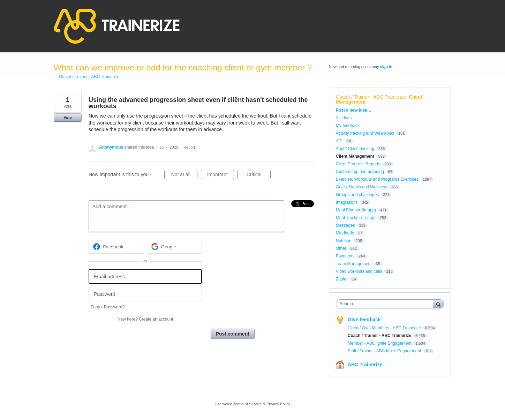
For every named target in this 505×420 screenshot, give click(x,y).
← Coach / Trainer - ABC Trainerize (86, 77)
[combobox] (386, 304)
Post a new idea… (354, 110)
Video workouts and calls (359, 271)
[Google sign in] (175, 247)
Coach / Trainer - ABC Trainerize (371, 97)
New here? (145, 319)
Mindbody (345, 233)
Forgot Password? (108, 307)
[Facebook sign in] (116, 247)
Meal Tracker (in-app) (356, 218)
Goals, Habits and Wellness (361, 187)
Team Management (354, 264)
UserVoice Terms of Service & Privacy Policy (253, 404)
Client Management (355, 156)
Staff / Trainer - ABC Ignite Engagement (385, 351)
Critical (259, 175)
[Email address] (145, 276)
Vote (67, 118)
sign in (386, 67)
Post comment (233, 334)
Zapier (342, 279)
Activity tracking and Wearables (365, 133)
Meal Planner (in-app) (356, 210)
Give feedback (364, 320)
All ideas (344, 118)
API (339, 141)
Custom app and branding (360, 172)
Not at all (184, 175)
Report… (191, 147)
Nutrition (344, 241)
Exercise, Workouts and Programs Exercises (377, 179)
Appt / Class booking (355, 149)
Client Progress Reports (358, 164)
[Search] (438, 304)
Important (221, 175)
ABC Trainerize (365, 365)
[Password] (145, 294)
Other (341, 248)
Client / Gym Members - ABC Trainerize (385, 328)
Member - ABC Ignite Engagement (380, 343)
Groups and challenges (357, 195)
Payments (345, 256)
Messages (345, 225)
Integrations (347, 202)
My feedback (348, 126)
